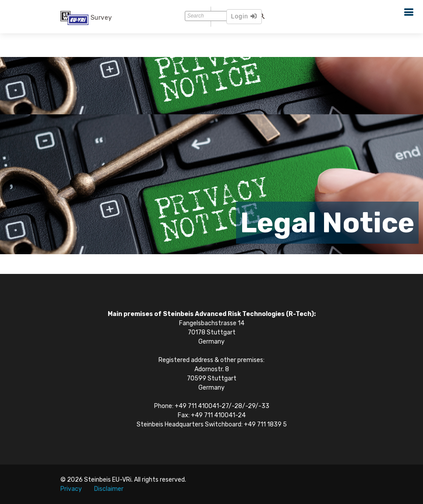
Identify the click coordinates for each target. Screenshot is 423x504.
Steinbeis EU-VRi (108, 480)
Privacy (71, 489)
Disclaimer (109, 489)
